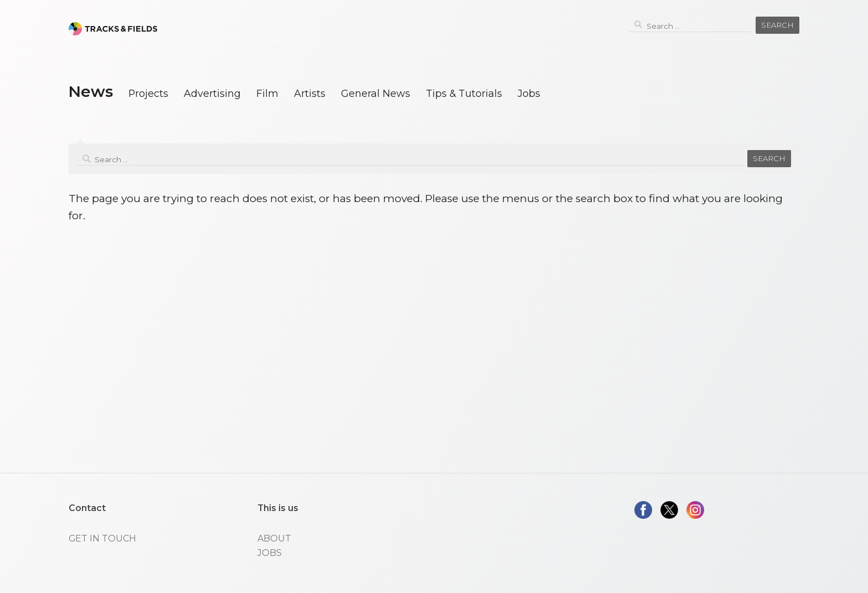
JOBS (270, 553)
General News (376, 93)
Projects (148, 93)
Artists (310, 93)
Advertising (212, 93)
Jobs (529, 93)
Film (267, 93)
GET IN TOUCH (102, 538)
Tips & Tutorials (464, 93)
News (91, 91)
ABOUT (274, 538)
